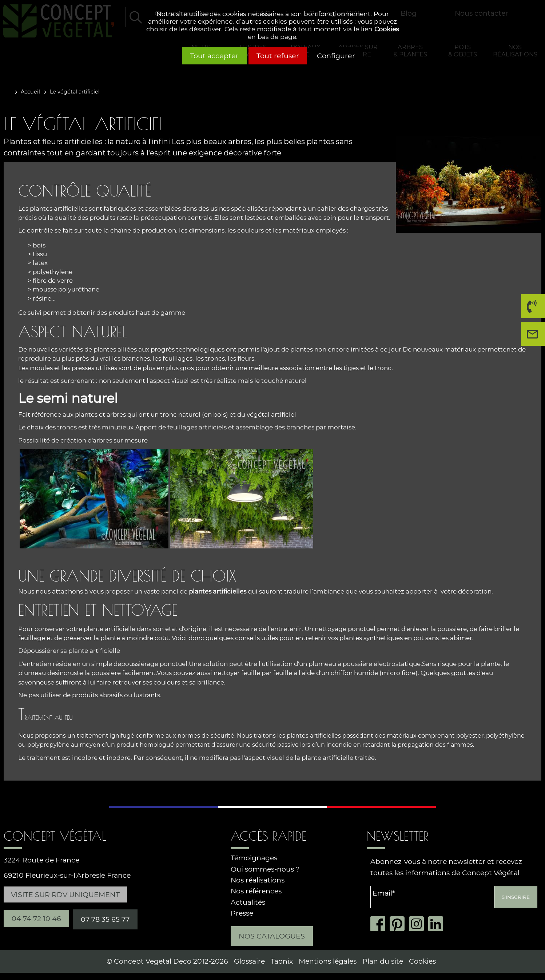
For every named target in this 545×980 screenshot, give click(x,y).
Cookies (387, 29)
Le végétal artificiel (75, 92)
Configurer (336, 56)
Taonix (282, 961)
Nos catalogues (272, 936)
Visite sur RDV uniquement (65, 894)
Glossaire (249, 961)
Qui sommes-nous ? (265, 869)
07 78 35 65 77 (105, 919)
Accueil (30, 92)
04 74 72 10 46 (531, 309)
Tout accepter (214, 56)
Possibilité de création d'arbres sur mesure (83, 440)
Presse (242, 913)
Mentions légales (328, 961)
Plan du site (383, 961)
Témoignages (254, 858)
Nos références (256, 891)
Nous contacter (535, 336)
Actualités (248, 902)
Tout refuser (278, 56)
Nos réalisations (258, 880)
